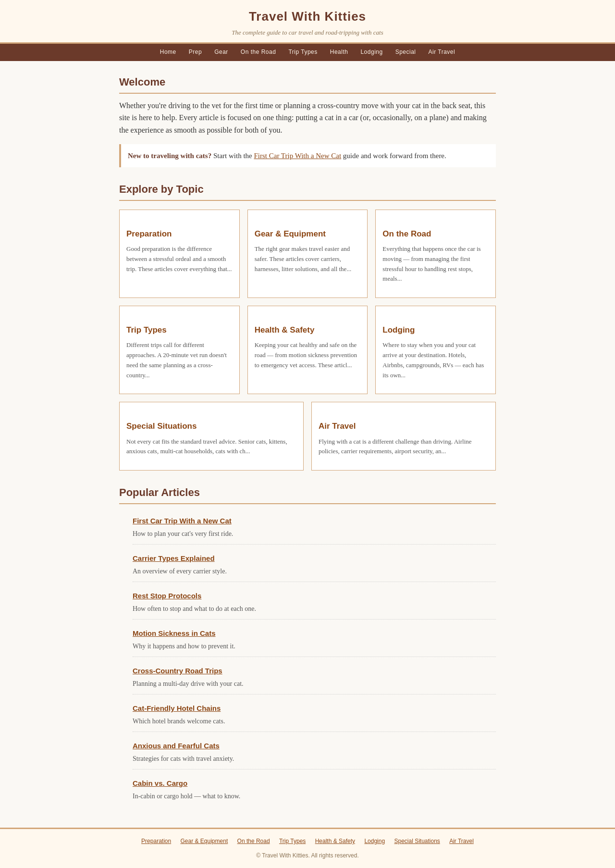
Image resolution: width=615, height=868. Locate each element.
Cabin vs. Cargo (160, 783)
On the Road (258, 52)
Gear (221, 52)
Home (168, 52)
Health (339, 52)
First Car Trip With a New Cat (297, 156)
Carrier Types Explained (174, 558)
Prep (195, 52)
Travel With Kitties (307, 16)
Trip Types (303, 52)
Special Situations (161, 426)
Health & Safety (285, 330)
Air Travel (442, 52)
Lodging (371, 52)
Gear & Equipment (290, 234)
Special (406, 52)
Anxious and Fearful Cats (176, 746)
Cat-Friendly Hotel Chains (177, 708)
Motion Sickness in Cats (174, 633)
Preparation (149, 234)
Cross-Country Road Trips (178, 671)
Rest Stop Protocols (167, 596)
